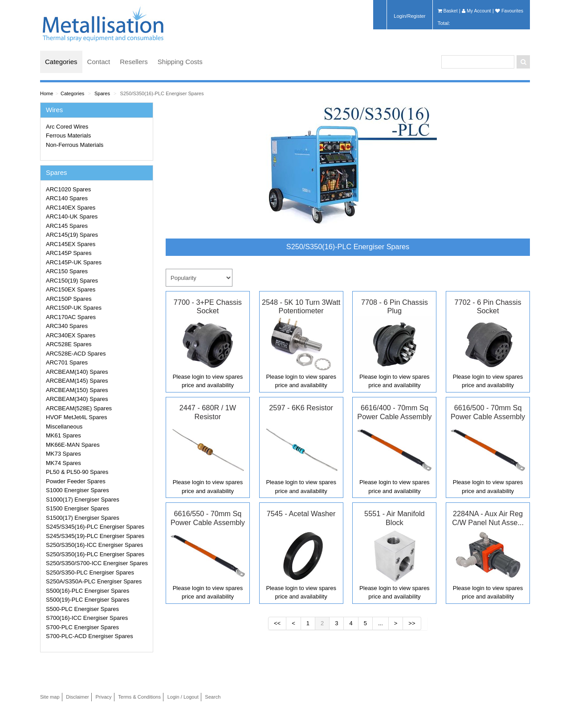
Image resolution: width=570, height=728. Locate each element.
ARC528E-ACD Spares (76, 354)
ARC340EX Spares (71, 335)
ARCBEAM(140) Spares (77, 372)
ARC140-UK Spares (72, 216)
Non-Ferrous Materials (75, 145)
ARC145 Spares (67, 226)
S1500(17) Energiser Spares (83, 518)
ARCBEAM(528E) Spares (79, 408)
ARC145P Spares (69, 253)
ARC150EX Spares (71, 289)
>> (412, 623)
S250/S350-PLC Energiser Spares (90, 572)
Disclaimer (77, 697)
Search (213, 697)
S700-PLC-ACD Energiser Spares (90, 636)
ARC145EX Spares (71, 244)
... (381, 623)
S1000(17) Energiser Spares (83, 499)
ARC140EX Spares (71, 208)
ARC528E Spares (69, 344)
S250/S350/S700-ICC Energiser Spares (97, 563)
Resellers (134, 62)
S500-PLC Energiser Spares (82, 609)
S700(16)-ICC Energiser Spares (87, 618)
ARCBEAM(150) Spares (77, 390)
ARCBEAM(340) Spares (77, 399)
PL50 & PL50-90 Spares (77, 472)
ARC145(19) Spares (72, 235)
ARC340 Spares (67, 326)
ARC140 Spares (67, 198)
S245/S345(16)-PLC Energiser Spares (95, 527)
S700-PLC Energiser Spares (82, 627)
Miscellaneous (64, 427)
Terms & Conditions (139, 697)
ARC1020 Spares (68, 189)
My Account (476, 11)
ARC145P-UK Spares (74, 262)
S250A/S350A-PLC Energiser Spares (94, 581)
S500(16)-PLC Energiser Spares (88, 591)
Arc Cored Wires (67, 127)
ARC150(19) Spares (72, 281)
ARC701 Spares (67, 362)
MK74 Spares (63, 463)
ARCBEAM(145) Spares (77, 381)
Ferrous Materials (68, 135)
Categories (61, 62)
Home (47, 93)
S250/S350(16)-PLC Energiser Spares (162, 93)
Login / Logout (183, 697)
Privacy (103, 697)
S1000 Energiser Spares (77, 490)
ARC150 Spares (67, 271)
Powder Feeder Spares (76, 481)
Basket (448, 11)
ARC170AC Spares (71, 317)
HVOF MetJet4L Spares (77, 417)
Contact (99, 62)
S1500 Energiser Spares (77, 508)
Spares (102, 93)
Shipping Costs (180, 62)
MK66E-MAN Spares (73, 445)
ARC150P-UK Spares (74, 308)
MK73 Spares (63, 454)
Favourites (509, 11)
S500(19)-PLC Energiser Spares (88, 600)
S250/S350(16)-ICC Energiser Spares (94, 545)
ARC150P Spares (69, 299)
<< (277, 623)
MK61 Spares (63, 435)
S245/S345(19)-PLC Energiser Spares (95, 536)
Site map (50, 697)
